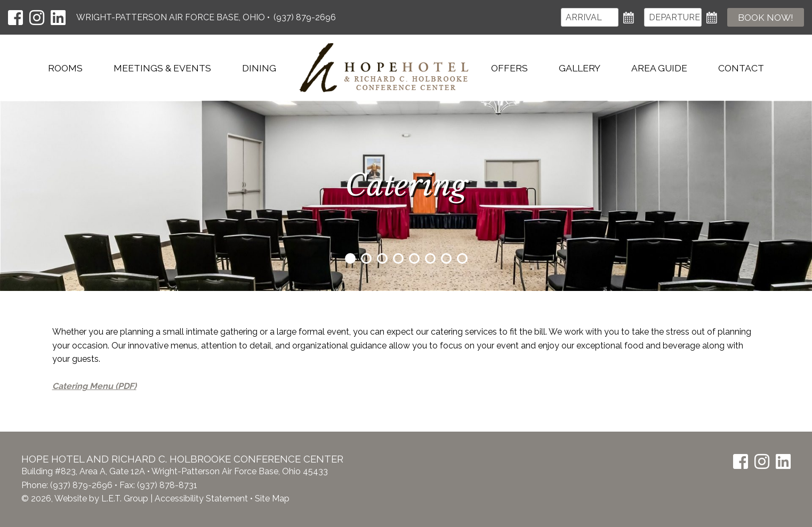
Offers (509, 68)
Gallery (580, 68)
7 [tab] (446, 258)
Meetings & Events (162, 68)
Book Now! (766, 17)
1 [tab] (350, 258)
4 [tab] (398, 258)
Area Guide (659, 68)
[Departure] (673, 17)
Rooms (65, 68)
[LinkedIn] (58, 18)
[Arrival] (590, 17)
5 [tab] (414, 258)
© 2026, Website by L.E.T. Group (85, 498)
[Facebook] (15, 18)
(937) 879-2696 (81, 485)
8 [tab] (462, 258)
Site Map (272, 498)
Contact (741, 68)
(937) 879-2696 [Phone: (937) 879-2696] (305, 17)
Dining (259, 68)
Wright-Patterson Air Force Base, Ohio (172, 17)
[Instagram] (37, 18)
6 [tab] (430, 258)
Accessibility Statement (201, 498)
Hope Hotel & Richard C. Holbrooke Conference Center (384, 68)
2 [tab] (366, 258)
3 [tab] (382, 258)
